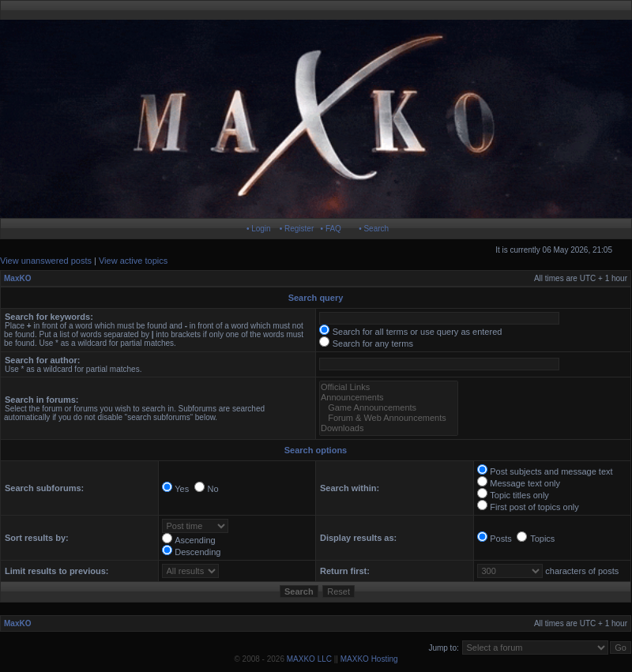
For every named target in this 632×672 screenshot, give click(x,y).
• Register (297, 229)
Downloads (389, 428)
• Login (259, 229)
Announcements (389, 398)
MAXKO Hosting (369, 659)
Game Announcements (389, 408)
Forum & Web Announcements (389, 418)
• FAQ (331, 229)
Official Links (389, 387)
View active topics (133, 261)
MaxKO (17, 278)
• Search (374, 229)
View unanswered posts (46, 261)
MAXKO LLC (309, 659)
